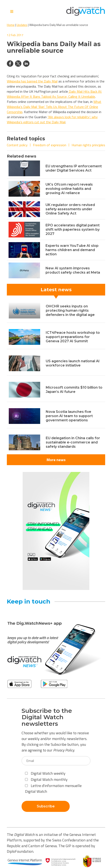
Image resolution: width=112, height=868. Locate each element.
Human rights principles (88, 145)
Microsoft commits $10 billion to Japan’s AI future (74, 390)
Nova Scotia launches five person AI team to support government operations (69, 416)
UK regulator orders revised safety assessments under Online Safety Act (70, 209)
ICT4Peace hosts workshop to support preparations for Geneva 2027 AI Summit (73, 337)
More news (56, 460)
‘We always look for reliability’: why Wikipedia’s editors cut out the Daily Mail (52, 119)
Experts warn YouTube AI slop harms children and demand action (72, 250)
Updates (22, 25)
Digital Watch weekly (45, 773)
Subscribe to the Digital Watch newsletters (47, 717)
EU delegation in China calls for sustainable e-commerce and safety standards (73, 442)
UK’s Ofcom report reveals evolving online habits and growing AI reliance (69, 189)
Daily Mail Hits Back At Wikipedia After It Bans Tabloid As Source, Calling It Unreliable (54, 94)
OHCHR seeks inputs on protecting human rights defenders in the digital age (70, 310)
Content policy (17, 145)
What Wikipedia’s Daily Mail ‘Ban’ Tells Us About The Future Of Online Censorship (54, 107)
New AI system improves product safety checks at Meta (73, 270)
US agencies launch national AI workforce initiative (73, 363)
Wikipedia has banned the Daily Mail (32, 81)
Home (11, 25)
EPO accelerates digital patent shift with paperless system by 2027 (73, 229)
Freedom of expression (50, 145)
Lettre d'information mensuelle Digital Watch (53, 788)
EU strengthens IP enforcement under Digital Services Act (74, 168)
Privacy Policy (64, 750)
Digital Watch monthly (46, 779)
